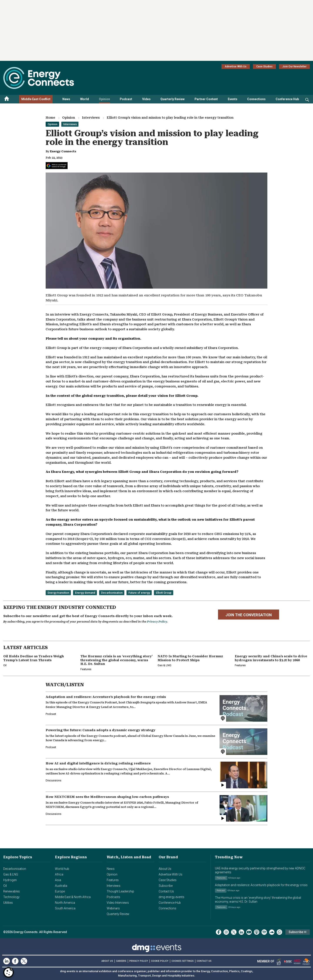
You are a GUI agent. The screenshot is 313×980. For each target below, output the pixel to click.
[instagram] (226, 932)
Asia (58, 880)
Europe (60, 891)
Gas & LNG (11, 874)
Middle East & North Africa (73, 897)
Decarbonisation (15, 869)
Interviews (91, 118)
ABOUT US (107, 961)
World (85, 99)
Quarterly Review (172, 99)
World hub (62, 869)
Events (233, 99)
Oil (5, 886)
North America (65, 903)
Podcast (126, 99)
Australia (61, 886)
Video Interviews (118, 903)
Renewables (12, 891)
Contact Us (166, 891)
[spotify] (264, 932)
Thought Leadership (120, 891)
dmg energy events (171, 897)
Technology (11, 897)
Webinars (113, 908)
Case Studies (264, 66)
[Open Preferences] (8, 972)
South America (65, 908)
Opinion (104, 99)
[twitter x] (234, 932)
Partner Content (206, 99)
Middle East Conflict (36, 99)
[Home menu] (7, 99)
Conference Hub (287, 99)
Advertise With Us (236, 66)
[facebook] (219, 932)
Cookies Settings (183, 961)
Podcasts (113, 897)
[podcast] (257, 932)
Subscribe (166, 886)
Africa (59, 874)
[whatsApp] (279, 932)
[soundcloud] (272, 932)
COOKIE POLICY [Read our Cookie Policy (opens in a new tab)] (160, 961)
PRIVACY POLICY (139, 961)
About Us (165, 869)
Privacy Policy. (157, 622)
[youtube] (249, 932)
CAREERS (121, 961)
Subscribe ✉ (298, 932)
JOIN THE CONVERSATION (249, 615)
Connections (256, 99)
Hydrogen (10, 880)
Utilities (8, 903)
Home (50, 118)
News (66, 99)
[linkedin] (241, 932)
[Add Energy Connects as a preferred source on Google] (57, 166)
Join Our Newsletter (294, 66)
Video (146, 99)
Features (113, 880)
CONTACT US (204, 961)
